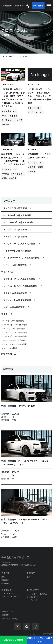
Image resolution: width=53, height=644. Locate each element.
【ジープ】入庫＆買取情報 (14, 265)
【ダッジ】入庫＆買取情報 (14, 293)
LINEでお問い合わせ (13, 640)
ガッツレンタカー (9, 596)
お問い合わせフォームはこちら (40, 640)
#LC (15, 111)
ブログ (4, 314)
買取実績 (5, 580)
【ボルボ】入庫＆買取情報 (14, 229)
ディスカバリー (9, 272)
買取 (3, 577)
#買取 (20, 120)
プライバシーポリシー (10, 619)
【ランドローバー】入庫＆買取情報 (18, 279)
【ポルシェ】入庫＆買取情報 (14, 332)
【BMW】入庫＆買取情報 (13, 321)
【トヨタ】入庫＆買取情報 (14, 236)
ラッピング (31, 597)
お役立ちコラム (9, 354)
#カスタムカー (9, 120)
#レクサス (7, 111)
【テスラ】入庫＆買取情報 (14, 208)
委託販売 (5, 584)
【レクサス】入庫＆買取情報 (14, 336)
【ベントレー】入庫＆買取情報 (16, 215)
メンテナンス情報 (9, 348)
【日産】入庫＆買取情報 (13, 307)
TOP (2, 56)
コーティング (32, 600)
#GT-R (5, 116)
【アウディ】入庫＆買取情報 (14, 325)
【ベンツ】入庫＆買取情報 (13, 328)
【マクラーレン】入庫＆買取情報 (17, 222)
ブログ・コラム (15, 56)
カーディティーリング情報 (13, 340)
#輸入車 (6, 124)
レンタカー (6, 593)
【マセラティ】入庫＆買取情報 (16, 300)
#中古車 (14, 116)
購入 (28, 577)
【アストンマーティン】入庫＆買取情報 (20, 258)
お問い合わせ (38, 6)
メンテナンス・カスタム (37, 594)
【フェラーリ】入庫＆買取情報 (16, 251)
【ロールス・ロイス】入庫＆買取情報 (19, 286)
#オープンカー (35, 108)
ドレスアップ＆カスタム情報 (14, 344)
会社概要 (5, 615)
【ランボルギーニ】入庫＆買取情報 (18, 243)
